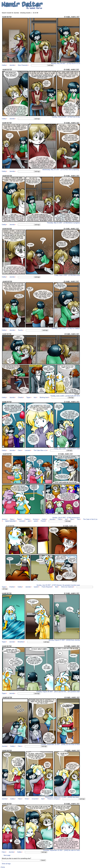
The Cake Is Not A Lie (90, 519)
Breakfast (21, 642)
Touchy (20, 330)
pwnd (36, 521)
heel (43, 799)
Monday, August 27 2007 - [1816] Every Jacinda (41, 639)
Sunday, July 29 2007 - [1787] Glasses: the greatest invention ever (41, 584)
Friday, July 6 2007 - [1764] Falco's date (41, 448)
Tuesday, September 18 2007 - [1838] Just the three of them (41, 744)
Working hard (44, 397)
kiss (35, 397)
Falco (20, 450)
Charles (20, 397)
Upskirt (36, 587)
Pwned (43, 521)
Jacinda (12, 65)
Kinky (27, 799)
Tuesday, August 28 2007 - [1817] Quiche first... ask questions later (41, 691)
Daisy (12, 519)
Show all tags (6, 864)
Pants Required (47, 587)
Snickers (36, 519)
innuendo (35, 799)
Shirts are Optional (67, 587)
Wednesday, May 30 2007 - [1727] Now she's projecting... (41, 169)
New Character (23, 65)
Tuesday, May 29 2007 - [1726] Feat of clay (41, 116)
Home (3, 867)
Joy (66, 519)
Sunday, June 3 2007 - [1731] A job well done (41, 395)
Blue (72, 519)
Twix (78, 519)
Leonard (28, 450)
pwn (29, 521)
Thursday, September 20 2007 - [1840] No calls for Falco (41, 850)
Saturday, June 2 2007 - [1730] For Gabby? (41, 328)
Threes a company (53, 799)
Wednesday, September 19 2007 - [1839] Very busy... (41, 796)
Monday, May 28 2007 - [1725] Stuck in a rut (41, 63)
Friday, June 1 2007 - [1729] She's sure (41, 275)
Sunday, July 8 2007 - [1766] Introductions (41, 517)
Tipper (28, 397)
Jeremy (4, 519)
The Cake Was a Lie (40, 450)
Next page (7, 855)
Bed (56, 587)
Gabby (4, 65)
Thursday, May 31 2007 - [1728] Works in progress (41, 222)
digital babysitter (10, 521)
